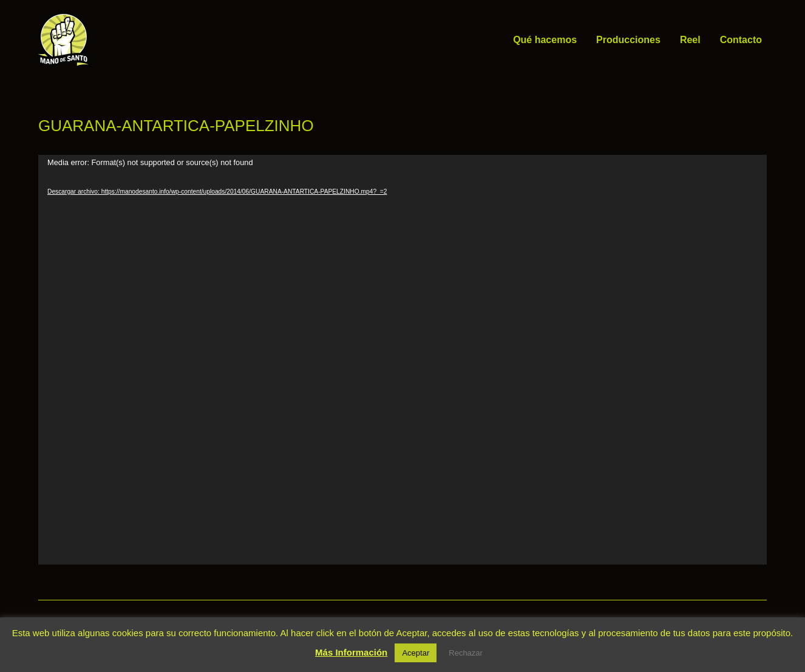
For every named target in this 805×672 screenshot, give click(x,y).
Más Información (351, 652)
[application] (402, 360)
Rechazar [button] (466, 653)
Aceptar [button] (416, 653)
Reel (690, 40)
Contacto (741, 40)
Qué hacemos (545, 40)
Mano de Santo (112, 40)
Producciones (628, 40)
